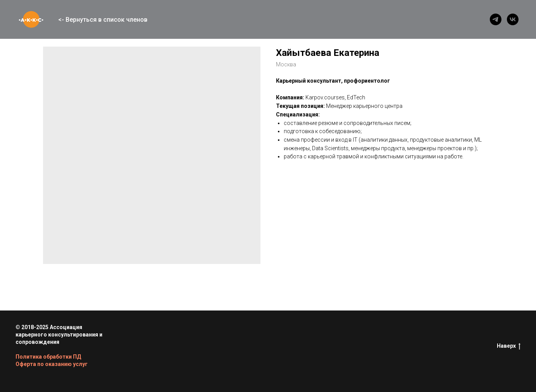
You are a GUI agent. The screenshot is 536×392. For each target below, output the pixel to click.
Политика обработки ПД (48, 357)
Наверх (509, 346)
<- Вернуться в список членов (103, 20)
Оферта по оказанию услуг (52, 364)
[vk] (513, 19)
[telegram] (496, 19)
